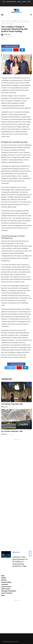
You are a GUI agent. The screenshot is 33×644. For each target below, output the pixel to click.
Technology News (7, 24)
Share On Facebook (10, 46)
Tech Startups (25, 22)
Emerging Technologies (9, 591)
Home (4, 2)
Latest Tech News (7, 593)
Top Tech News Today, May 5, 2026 (12, 404)
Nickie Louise (4, 407)
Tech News (5, 584)
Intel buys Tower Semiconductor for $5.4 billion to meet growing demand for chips (20, 562)
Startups (19, 2)
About (29, 2)
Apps (3, 576)
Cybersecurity (6, 589)
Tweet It (7, 50)
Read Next (16, 552)
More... (4, 595)
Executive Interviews (11, 2)
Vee (2, 145)
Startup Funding (11, 21)
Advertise (24, 2)
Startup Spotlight (23, 21)
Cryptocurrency (6, 587)
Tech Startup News (14, 22)
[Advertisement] (16, 493)
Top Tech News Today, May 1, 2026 (12, 431)
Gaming (4, 578)
